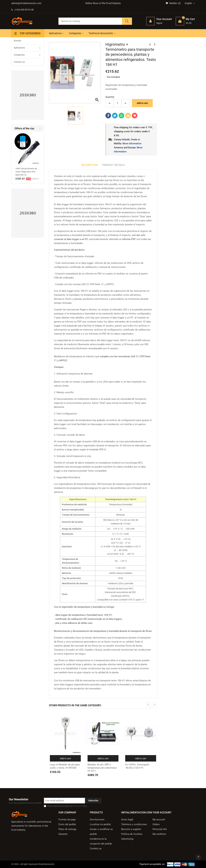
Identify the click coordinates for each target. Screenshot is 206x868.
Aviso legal (127, 820)
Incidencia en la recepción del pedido (101, 841)
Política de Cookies (132, 834)
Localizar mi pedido (100, 824)
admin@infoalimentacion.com (26, 3)
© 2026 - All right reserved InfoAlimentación (33, 864)
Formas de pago (67, 820)
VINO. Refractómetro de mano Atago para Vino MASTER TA (26, 172)
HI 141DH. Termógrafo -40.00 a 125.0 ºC (137, 766)
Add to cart (142, 103)
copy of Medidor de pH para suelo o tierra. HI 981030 (65, 766)
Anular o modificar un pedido (101, 832)
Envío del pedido (67, 824)
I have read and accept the (67, 806)
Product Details (114, 165)
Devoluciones (97, 820)
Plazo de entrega (67, 829)
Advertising (127, 839)
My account (159, 820)
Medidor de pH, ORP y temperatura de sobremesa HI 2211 (102, 768)
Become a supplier (131, 829)
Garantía (63, 834)
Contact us (96, 849)
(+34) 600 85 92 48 (22, 10)
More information (132, 144)
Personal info (160, 829)
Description (89, 165)
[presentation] (33, 129)
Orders (156, 824)
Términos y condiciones (134, 824)
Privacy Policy (80, 806)
